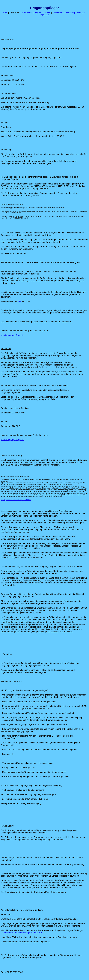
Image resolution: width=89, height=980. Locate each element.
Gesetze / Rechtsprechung (64, 13)
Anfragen (81, 13)
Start (5, 13)
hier (20, 301)
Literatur (47, 13)
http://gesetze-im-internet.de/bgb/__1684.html (16, 500)
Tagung (38, 13)
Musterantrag (27, 13)
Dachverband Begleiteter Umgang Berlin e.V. (22, 933)
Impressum (44, 15)
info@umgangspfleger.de (12, 335)
